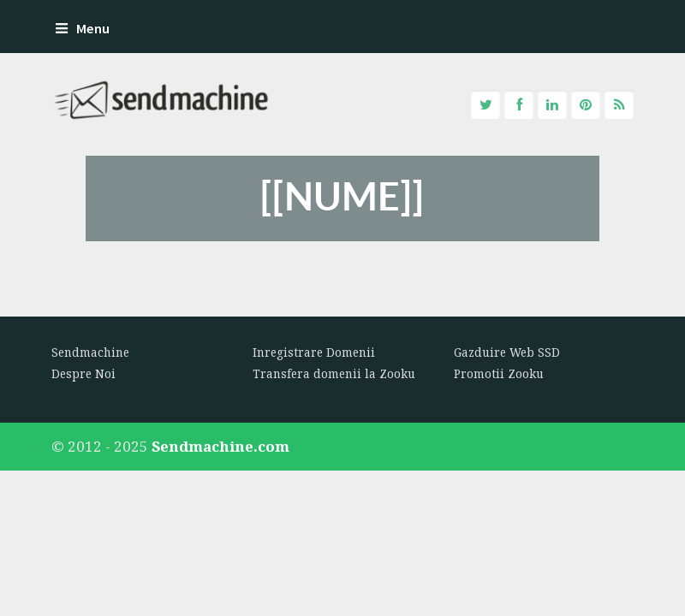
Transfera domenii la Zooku (334, 374)
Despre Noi (83, 374)
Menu (83, 29)
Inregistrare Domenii (314, 352)
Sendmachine (90, 352)
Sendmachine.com (220, 446)
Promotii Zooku (499, 374)
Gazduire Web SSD (507, 352)
